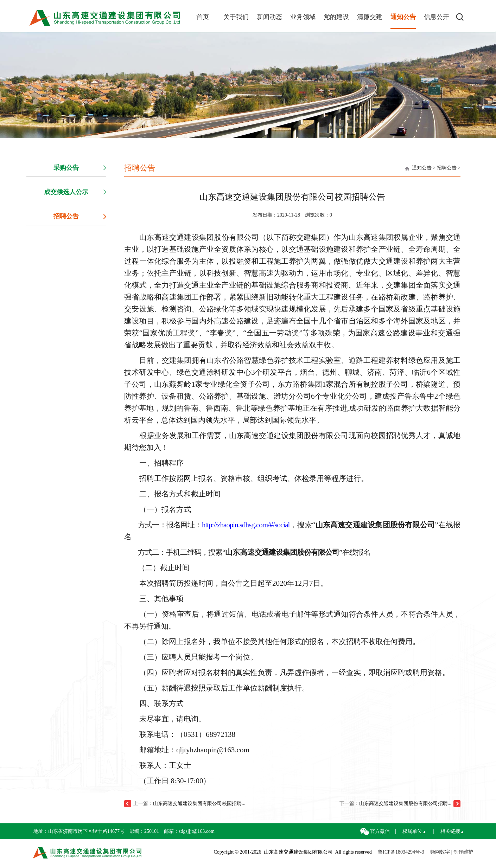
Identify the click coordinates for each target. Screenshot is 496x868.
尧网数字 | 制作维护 (452, 852)
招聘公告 (66, 216)
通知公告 (422, 168)
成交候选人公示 (66, 192)
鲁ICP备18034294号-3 (401, 852)
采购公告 (66, 168)
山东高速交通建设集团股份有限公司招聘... (405, 803)
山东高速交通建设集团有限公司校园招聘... (199, 803)
